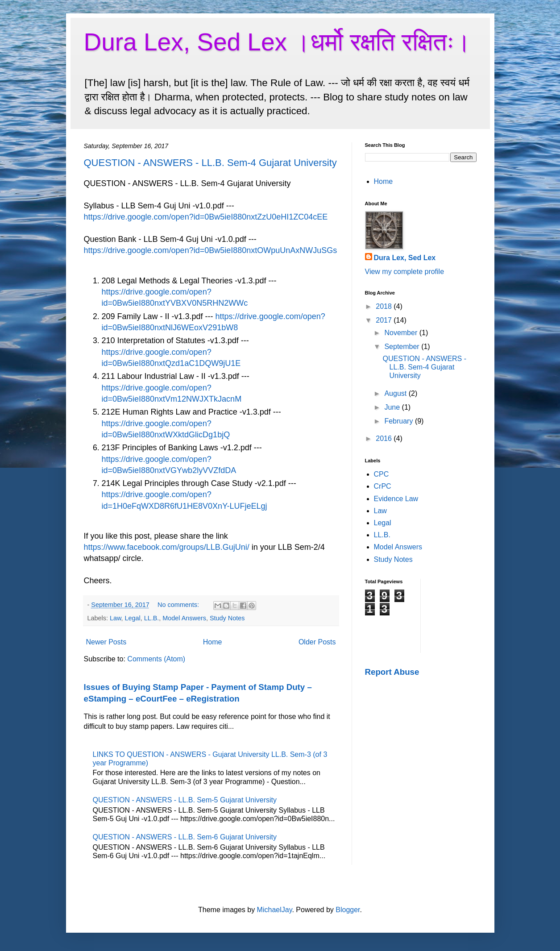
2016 (385, 438)
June (393, 407)
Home (213, 642)
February (399, 421)
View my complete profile (405, 272)
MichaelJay (275, 910)
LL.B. (152, 618)
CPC (382, 474)
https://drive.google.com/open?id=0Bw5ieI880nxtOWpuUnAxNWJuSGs (211, 250)
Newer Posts (106, 642)
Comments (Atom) (156, 659)
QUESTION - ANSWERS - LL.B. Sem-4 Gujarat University (210, 163)
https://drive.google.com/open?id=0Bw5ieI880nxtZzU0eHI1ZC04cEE (206, 217)
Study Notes (227, 618)
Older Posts (317, 642)
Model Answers (184, 618)
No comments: (179, 605)
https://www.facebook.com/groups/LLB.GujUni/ (167, 547)
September (403, 347)
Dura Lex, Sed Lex (405, 258)
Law (116, 618)
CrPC (383, 486)
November (402, 333)
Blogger (348, 910)
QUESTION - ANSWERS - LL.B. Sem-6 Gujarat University (185, 837)
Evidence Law (396, 499)
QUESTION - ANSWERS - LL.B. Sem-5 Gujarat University (185, 800)
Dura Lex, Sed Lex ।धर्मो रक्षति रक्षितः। (278, 42)
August (396, 393)
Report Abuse (392, 672)
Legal (133, 618)
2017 (385, 320)
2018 (385, 306)
